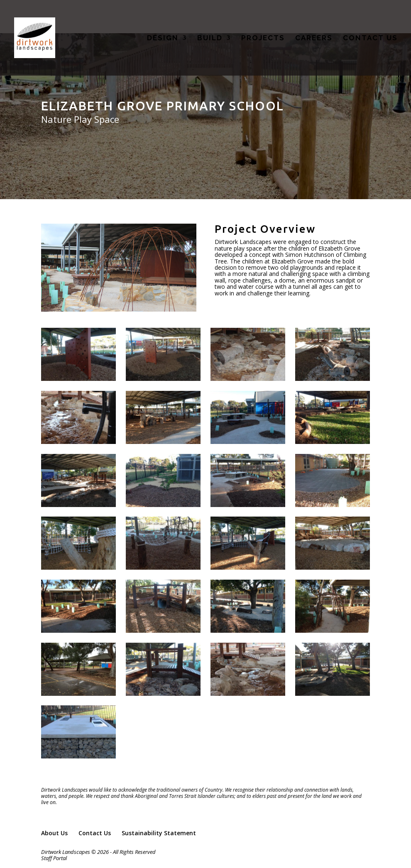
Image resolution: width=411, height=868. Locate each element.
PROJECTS (263, 38)
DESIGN (163, 38)
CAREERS (314, 38)
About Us (54, 833)
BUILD (210, 38)
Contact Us (95, 833)
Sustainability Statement (159, 833)
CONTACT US (370, 38)
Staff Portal (54, 858)
